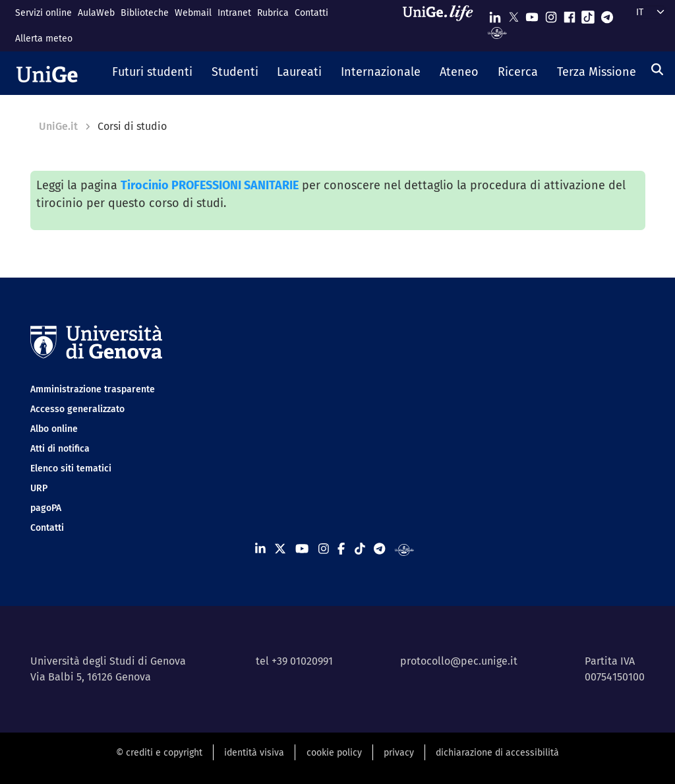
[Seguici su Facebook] (570, 14)
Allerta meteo (44, 39)
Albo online (54, 429)
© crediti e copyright (159, 753)
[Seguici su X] (514, 14)
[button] (153, 73)
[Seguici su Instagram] (551, 14)
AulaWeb (96, 13)
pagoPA (46, 508)
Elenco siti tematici (71, 468)
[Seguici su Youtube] (532, 14)
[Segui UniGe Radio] (497, 32)
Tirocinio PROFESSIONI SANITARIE (210, 185)
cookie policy (334, 753)
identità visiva (254, 753)
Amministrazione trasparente (93, 389)
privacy (399, 753)
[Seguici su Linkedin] (495, 14)
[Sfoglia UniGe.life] (442, 25)
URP (39, 488)
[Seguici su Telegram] (607, 14)
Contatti (311, 13)
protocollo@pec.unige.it (459, 661)
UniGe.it (58, 126)
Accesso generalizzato (77, 409)
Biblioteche (145, 13)
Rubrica (273, 13)
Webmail (193, 13)
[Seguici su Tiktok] (588, 14)
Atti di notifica (60, 449)
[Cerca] (657, 69)
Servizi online (44, 13)
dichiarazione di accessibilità (497, 753)
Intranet (234, 13)
